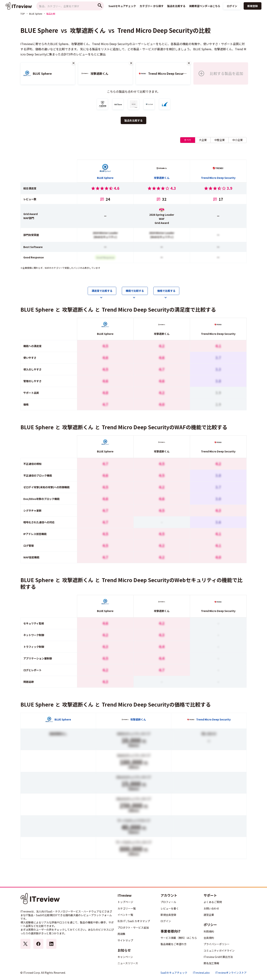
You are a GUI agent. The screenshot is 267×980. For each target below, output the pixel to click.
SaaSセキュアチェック (174, 973)
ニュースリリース (128, 963)
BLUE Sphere (36, 14)
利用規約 (209, 931)
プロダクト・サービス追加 (133, 928)
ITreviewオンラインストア (231, 973)
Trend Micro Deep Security (155, 30)
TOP (23, 14)
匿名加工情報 (211, 963)
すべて (188, 140)
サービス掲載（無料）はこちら (179, 938)
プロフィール (168, 902)
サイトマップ (125, 940)
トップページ (125, 902)
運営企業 (209, 915)
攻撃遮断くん (88, 30)
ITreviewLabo (201, 973)
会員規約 (209, 938)
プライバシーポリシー (217, 944)
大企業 (203, 140)
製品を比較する (133, 120)
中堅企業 (220, 140)
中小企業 (238, 140)
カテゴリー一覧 (127, 908)
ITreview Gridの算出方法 (218, 957)
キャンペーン (125, 957)
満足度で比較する (102, 291)
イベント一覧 (125, 915)
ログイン (232, 6)
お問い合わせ (211, 908)
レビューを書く (170, 908)
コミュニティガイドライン (219, 951)
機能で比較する (135, 291)
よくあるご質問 (213, 902)
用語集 (121, 934)
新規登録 (253, 6)
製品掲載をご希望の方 (174, 944)
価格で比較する (166, 291)
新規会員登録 (168, 915)
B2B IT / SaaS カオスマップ (134, 921)
